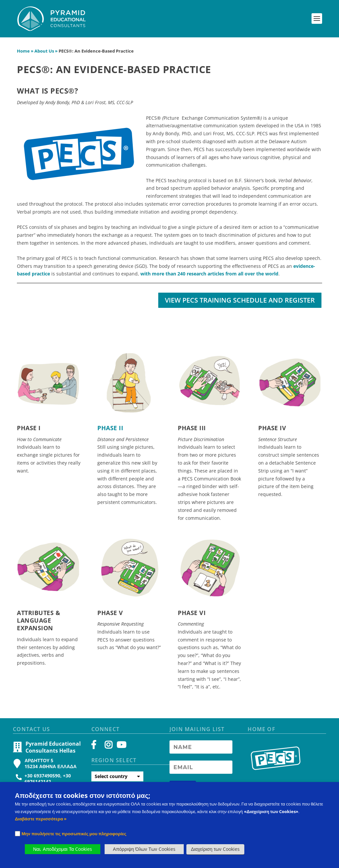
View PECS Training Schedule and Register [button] (240, 303)
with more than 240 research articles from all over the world (209, 277)
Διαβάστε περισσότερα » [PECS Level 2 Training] (41, 819)
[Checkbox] (18, 834)
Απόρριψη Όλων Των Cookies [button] (144, 849)
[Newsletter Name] (201, 751)
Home (23, 55)
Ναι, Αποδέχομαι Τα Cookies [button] (63, 849)
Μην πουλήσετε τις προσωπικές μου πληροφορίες (74, 834)
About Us (44, 55)
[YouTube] (120, 750)
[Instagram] (108, 750)
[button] (317, 19)
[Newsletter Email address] (201, 771)
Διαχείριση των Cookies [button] (215, 849)
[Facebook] (97, 750)
